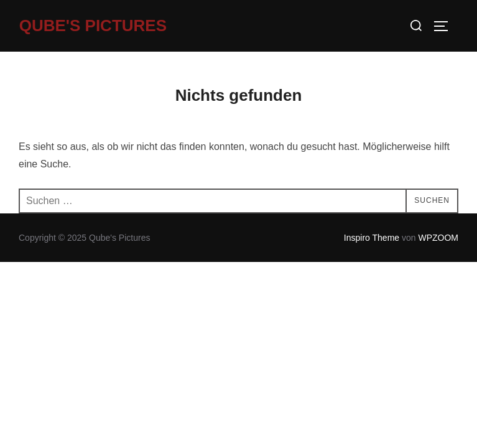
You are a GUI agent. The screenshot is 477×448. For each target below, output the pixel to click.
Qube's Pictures (93, 26)
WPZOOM (438, 238)
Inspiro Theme (372, 238)
